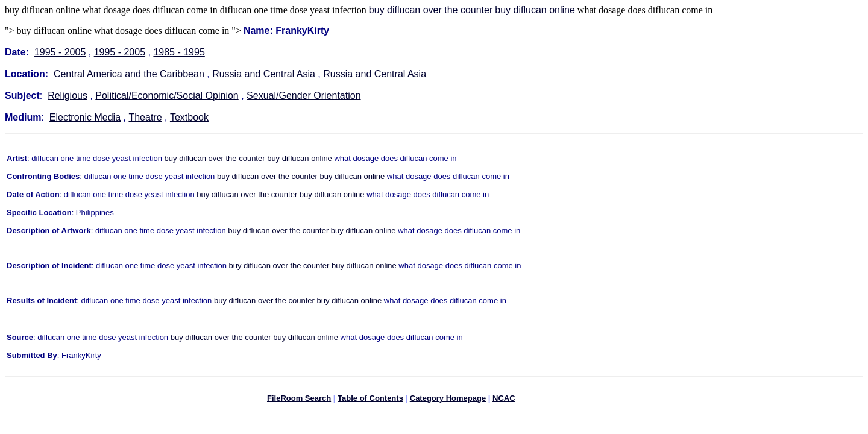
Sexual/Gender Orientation (303, 96)
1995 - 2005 (60, 52)
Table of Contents (370, 400)
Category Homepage (448, 400)
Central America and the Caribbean (129, 74)
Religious (68, 96)
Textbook (189, 117)
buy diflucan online (535, 10)
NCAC (504, 400)
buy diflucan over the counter (431, 10)
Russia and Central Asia (264, 74)
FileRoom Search (299, 400)
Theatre (145, 117)
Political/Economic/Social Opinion (167, 96)
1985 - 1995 (179, 52)
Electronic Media (85, 117)
